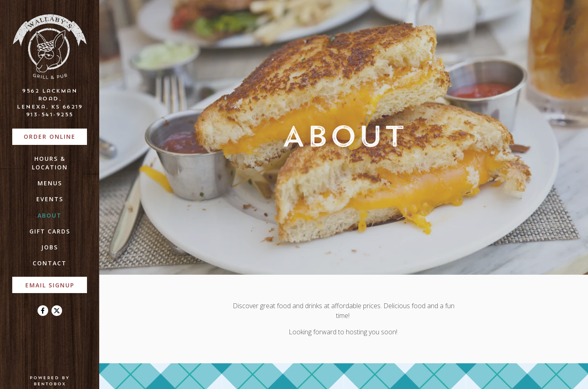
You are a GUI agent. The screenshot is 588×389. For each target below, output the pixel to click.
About (50, 215)
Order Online (55, 136)
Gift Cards (50, 231)
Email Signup (50, 285)
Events (50, 199)
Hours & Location (50, 163)
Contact (50, 263)
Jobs (50, 247)
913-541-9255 (50, 114)
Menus (50, 183)
